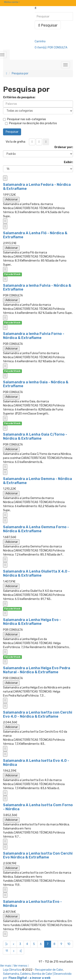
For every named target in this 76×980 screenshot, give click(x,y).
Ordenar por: (64, 147)
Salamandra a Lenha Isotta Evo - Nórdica (32, 904)
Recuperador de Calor (49, 970)
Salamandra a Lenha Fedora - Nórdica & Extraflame (37, 187)
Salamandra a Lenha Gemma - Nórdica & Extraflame (37, 481)
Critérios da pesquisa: (19, 97)
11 (7, 951)
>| (20, 951)
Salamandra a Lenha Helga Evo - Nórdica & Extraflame (32, 622)
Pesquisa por (20, 73)
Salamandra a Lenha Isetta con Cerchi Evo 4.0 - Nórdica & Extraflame (38, 714)
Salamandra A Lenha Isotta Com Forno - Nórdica (38, 807)
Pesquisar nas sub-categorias (25, 119)
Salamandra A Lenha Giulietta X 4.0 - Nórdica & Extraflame (36, 573)
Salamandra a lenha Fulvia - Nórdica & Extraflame (37, 287)
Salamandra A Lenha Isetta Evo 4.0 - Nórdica (36, 763)
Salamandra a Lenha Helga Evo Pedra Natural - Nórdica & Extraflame (37, 670)
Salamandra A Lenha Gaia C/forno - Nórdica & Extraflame (35, 436)
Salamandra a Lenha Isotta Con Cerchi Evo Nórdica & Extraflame (38, 855)
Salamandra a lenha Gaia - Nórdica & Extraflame (36, 384)
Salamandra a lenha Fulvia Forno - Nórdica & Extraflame (34, 336)
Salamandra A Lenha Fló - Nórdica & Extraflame (35, 235)
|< (7, 944)
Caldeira (25, 974)
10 (69, 944)
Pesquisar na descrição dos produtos (31, 123)
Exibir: (68, 162)
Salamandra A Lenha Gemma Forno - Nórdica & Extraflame (36, 529)
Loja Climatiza (12, 970)
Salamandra (11, 974)
